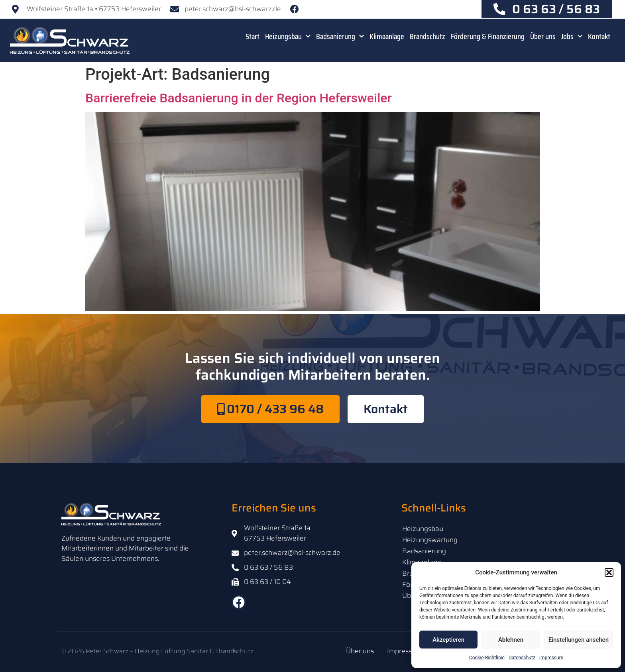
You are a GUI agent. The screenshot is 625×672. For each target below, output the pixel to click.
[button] (609, 572)
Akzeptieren (448, 640)
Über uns (543, 36)
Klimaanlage (387, 36)
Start (253, 36)
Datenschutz (522, 658)
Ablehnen (511, 640)
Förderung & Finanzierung (488, 36)
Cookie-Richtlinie (487, 658)
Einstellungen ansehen (579, 640)
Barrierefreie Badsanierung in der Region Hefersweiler (239, 98)
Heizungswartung (430, 540)
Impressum (551, 658)
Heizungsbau (288, 36)
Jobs (572, 36)
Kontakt (599, 36)
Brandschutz (427, 36)
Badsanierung (340, 36)
